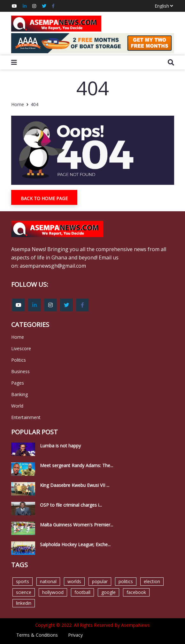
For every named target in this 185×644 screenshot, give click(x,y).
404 (35, 104)
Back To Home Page (44, 198)
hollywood (53, 592)
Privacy (75, 635)
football (82, 592)
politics (126, 581)
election (152, 581)
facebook (136, 592)
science (24, 592)
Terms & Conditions (37, 635)
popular (100, 581)
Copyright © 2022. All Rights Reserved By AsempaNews (92, 625)
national (48, 581)
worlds (74, 581)
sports (23, 581)
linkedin (24, 603)
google (108, 592)
